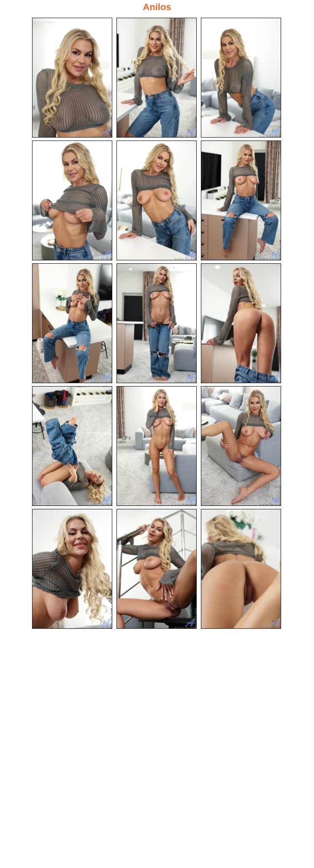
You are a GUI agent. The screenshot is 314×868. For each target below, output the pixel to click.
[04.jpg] (72, 200)
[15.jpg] (241, 569)
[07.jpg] (72, 323)
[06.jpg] (241, 200)
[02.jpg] (157, 78)
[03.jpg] (241, 78)
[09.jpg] (241, 323)
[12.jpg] (241, 446)
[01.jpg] (72, 78)
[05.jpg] (157, 200)
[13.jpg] (72, 569)
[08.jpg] (157, 323)
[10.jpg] (72, 446)
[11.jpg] (157, 446)
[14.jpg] (157, 569)
